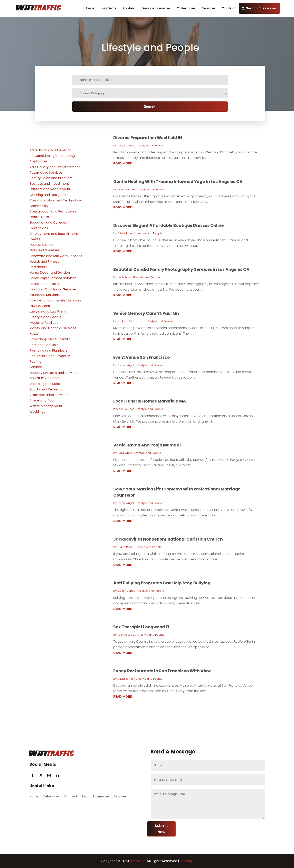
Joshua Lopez (126, 635)
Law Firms (108, 8)
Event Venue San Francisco (142, 357)
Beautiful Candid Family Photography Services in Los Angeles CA (181, 269)
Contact (229, 8)
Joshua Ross (126, 409)
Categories (186, 8)
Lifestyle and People (151, 146)
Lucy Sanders (126, 146)
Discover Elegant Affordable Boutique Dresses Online (169, 225)
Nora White (125, 453)
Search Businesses (261, 8)
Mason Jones (126, 591)
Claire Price (125, 547)
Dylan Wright (126, 365)
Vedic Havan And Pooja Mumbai (147, 445)
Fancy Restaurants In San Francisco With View (162, 671)
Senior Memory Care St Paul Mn (146, 313)
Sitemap (187, 861)
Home (89, 8)
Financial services (156, 8)
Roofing (129, 8)
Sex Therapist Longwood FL (142, 627)
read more (122, 163)
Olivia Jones (125, 233)
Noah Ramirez (127, 189)
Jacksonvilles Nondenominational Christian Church (168, 539)
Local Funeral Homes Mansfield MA (150, 401)
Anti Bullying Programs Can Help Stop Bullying (162, 583)
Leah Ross (124, 277)
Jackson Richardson (131, 321)
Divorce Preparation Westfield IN (148, 138)
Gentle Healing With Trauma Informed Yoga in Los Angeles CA (178, 182)
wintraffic (137, 861)
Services (209, 8)
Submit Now (161, 829)
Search (150, 106)
